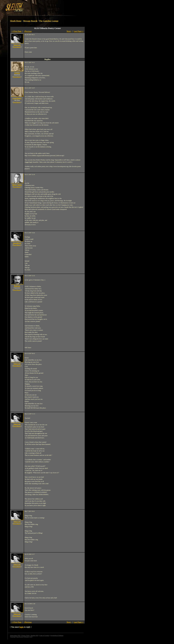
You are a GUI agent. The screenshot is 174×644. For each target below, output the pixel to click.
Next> (69, 31)
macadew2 (17, 243)
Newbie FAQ (35, 636)
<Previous (28, 31)
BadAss (17, 286)
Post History (17, 47)
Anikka (17, 73)
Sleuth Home (16, 21)
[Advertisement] (42, 6)
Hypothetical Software (57, 636)
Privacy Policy (26, 636)
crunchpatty (17, 98)
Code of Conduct (44, 636)
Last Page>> (79, 31)
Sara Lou (17, 45)
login (22, 627)
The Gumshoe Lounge (49, 21)
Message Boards (30, 21)
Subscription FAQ (15, 636)
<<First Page (16, 31)
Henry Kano (17, 185)
